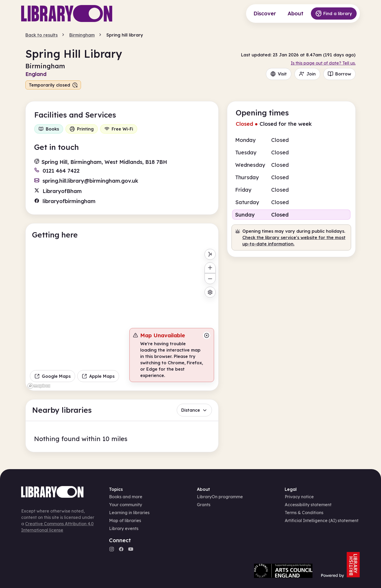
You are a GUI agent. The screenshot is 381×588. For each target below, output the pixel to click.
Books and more (126, 497)
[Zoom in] (210, 268)
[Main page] (67, 14)
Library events (124, 528)
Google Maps (53, 376)
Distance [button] (194, 410)
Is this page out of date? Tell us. (323, 63)
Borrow (339, 74)
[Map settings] (210, 292)
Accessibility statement (308, 505)
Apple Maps (98, 376)
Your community (126, 505)
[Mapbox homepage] (39, 386)
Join (307, 74)
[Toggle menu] (210, 254)
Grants (204, 505)
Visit (279, 74)
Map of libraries (125, 520)
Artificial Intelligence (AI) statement (322, 520)
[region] (122, 318)
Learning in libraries (129, 513)
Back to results (42, 35)
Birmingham (82, 35)
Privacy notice (299, 497)
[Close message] (207, 335)
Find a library (334, 14)
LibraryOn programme (220, 497)
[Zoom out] (210, 279)
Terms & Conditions (304, 513)
